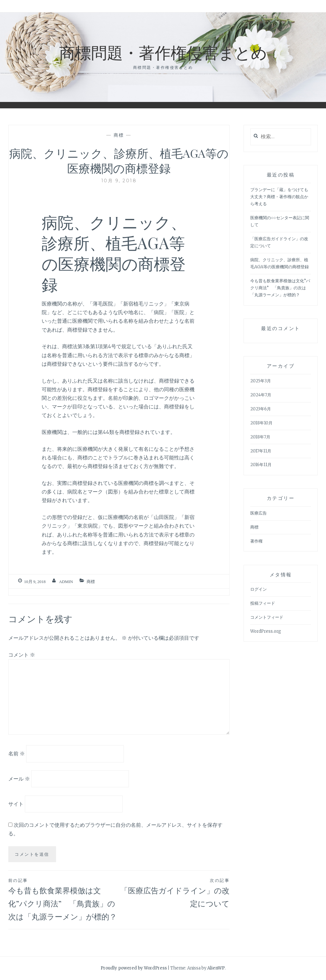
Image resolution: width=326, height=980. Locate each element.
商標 (119, 135)
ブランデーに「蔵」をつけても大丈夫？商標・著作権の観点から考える (279, 197)
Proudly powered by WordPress (134, 968)
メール (19, 779)
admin (66, 582)
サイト (16, 804)
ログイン (259, 589)
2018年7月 (260, 437)
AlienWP (216, 968)
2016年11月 (261, 465)
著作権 (256, 541)
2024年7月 (261, 395)
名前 (17, 753)
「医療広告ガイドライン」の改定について (174, 893)
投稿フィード (263, 603)
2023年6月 (261, 409)
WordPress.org (266, 631)
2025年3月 (261, 381)
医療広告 (259, 513)
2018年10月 (261, 423)
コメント (22, 655)
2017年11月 (261, 451)
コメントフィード (267, 617)
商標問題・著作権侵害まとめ (163, 52)
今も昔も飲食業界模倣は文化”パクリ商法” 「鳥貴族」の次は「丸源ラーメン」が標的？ (64, 899)
